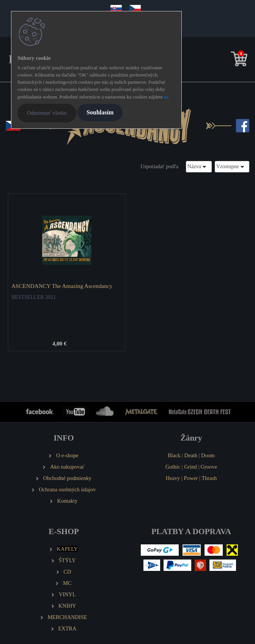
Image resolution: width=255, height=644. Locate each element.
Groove (209, 467)
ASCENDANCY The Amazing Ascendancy (62, 286)
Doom (208, 455)
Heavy (173, 478)
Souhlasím (100, 112)
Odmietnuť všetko (47, 113)
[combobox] (199, 166)
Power (191, 478)
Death (191, 455)
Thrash (209, 478)
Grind (190, 467)
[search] (227, 60)
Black (174, 455)
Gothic (173, 467)
